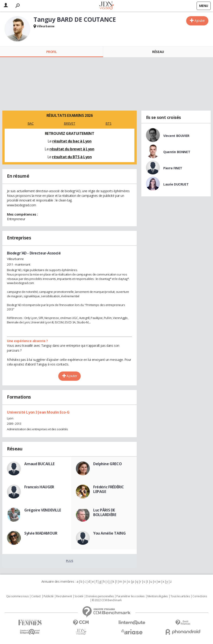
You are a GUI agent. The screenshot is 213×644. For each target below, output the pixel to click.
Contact (36, 596)
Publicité (49, 596)
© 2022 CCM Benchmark (107, 600)
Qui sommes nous (17, 596)
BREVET (69, 123)
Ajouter (200, 20)
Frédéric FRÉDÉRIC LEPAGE (109, 489)
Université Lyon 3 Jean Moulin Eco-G (38, 412)
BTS (108, 123)
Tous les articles (180, 596)
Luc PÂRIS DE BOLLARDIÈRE (105, 512)
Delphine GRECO (107, 464)
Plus (69, 561)
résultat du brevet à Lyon (72, 149)
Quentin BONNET (177, 152)
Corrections (200, 596)
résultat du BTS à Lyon (72, 157)
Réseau (158, 52)
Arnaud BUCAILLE (39, 464)
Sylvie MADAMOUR (41, 533)
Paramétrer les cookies (130, 596)
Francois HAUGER (39, 487)
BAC (31, 123)
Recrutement (64, 596)
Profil (51, 52)
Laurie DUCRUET (176, 184)
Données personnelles (100, 596)
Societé (79, 596)
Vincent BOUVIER (176, 136)
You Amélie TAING (109, 533)
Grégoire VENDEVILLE (43, 510)
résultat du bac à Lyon (72, 141)
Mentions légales (157, 596)
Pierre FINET (173, 168)
